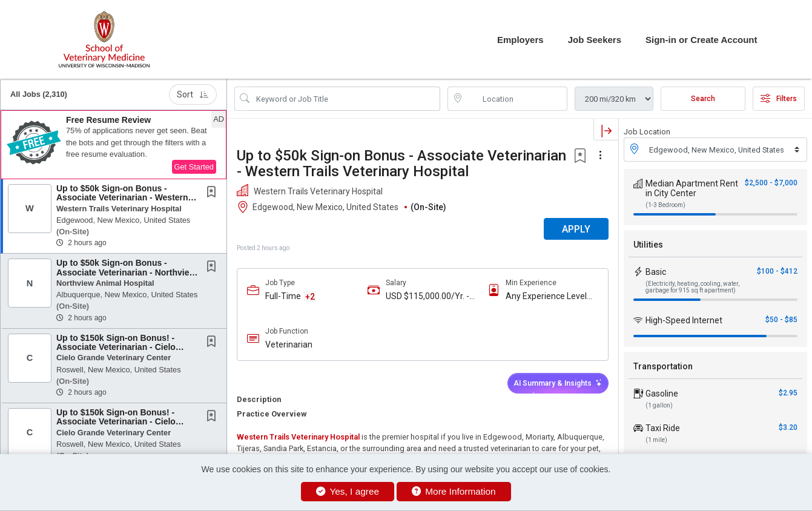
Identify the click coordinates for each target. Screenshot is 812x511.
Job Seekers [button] (595, 40)
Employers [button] (520, 40)
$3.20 (788, 427)
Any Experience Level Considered (546, 296)
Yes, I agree (348, 491)
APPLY (576, 229)
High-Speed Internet (684, 320)
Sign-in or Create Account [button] (701, 40)
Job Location (647, 132)
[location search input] (516, 99)
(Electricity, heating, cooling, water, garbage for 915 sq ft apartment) (692, 287)
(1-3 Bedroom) (665, 205)
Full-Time (283, 296)
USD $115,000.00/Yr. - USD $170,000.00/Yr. (427, 296)
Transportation (663, 366)
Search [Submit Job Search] (703, 99)
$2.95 (788, 393)
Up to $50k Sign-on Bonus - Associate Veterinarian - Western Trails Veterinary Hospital (122, 198)
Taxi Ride (663, 428)
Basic (656, 272)
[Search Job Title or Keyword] (346, 99)
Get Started (194, 167)
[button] (114, 145)
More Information (454, 491)
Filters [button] (779, 99)
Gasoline (662, 394)
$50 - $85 (781, 320)
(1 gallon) (659, 405)
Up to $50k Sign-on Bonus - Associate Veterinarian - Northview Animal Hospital (126, 272)
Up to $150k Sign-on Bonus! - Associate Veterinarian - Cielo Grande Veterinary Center (116, 347)
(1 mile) (656, 440)
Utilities (648, 245)
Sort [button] (193, 94)
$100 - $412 (777, 271)
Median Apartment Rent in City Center (692, 188)
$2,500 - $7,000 (771, 183)
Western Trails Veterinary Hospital (298, 437)
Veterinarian (289, 345)
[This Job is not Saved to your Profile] (214, 193)
